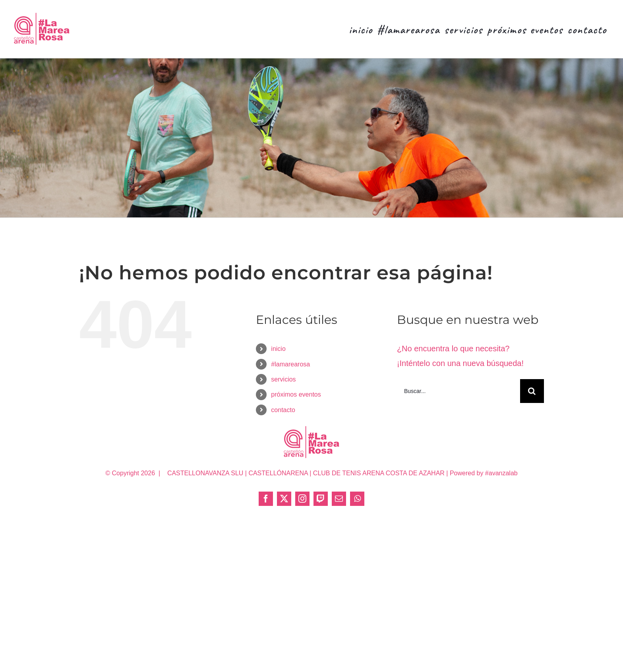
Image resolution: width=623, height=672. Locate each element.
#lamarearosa (290, 364)
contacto (283, 410)
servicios (283, 379)
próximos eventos (296, 394)
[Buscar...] (459, 391)
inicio (278, 349)
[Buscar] (532, 391)
